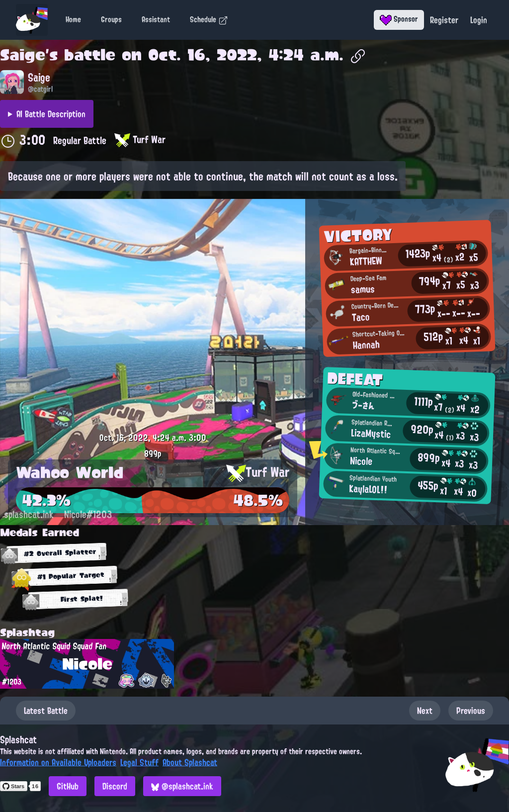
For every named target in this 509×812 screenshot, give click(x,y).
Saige (23, 55)
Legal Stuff (139, 762)
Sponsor (399, 19)
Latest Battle (46, 711)
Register (444, 20)
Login (479, 20)
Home (73, 19)
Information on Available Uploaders (58, 762)
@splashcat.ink (182, 786)
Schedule (209, 19)
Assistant (156, 19)
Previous (471, 711)
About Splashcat (190, 762)
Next (425, 711)
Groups (111, 19)
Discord (115, 786)
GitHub (68, 786)
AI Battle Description (51, 114)
